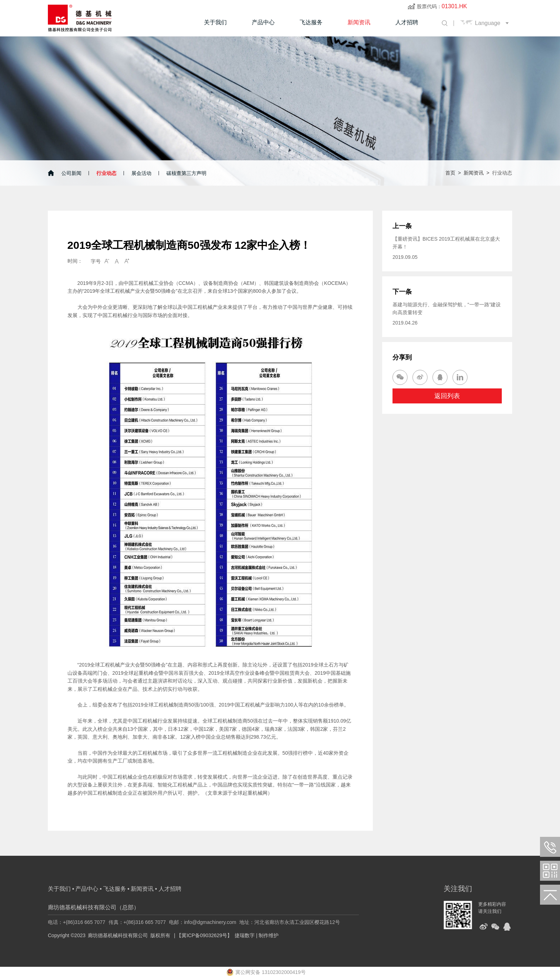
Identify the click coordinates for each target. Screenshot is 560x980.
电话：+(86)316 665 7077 (77, 922)
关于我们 (215, 22)
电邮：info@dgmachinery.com (202, 922)
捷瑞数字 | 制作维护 (257, 935)
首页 (450, 173)
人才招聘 (407, 22)
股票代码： (442, 6)
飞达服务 (311, 22)
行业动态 (106, 173)
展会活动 (141, 173)
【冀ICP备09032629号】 (204, 935)
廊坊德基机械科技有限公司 (118, 935)
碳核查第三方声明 (186, 173)
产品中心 (263, 22)
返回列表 (447, 396)
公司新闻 (71, 173)
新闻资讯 (359, 22)
